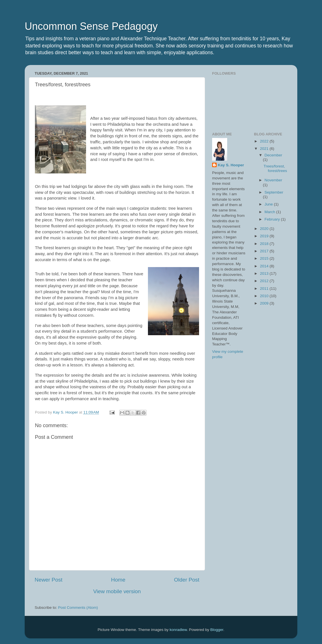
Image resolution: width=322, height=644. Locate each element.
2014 (265, 266)
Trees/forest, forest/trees (275, 168)
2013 (265, 273)
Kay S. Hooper (231, 165)
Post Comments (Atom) (78, 608)
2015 (265, 258)
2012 (265, 281)
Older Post (187, 580)
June (269, 204)
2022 (265, 141)
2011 (265, 289)
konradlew (178, 630)
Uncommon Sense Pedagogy (91, 26)
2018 (265, 244)
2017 (265, 251)
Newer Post (49, 580)
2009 (265, 303)
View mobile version (117, 591)
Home (118, 580)
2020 (265, 229)
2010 (265, 296)
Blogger (217, 630)
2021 (265, 149)
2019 (265, 236)
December (273, 155)
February (273, 219)
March (270, 212)
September (274, 192)
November (273, 180)
